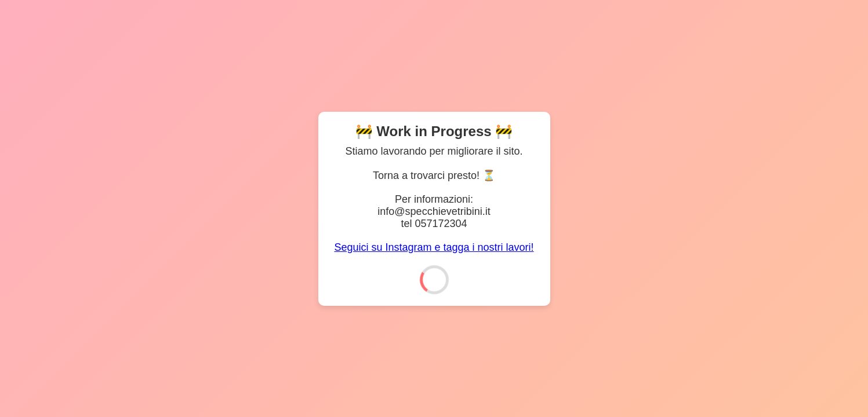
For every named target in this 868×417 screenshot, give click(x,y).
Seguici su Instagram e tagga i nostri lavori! (434, 247)
